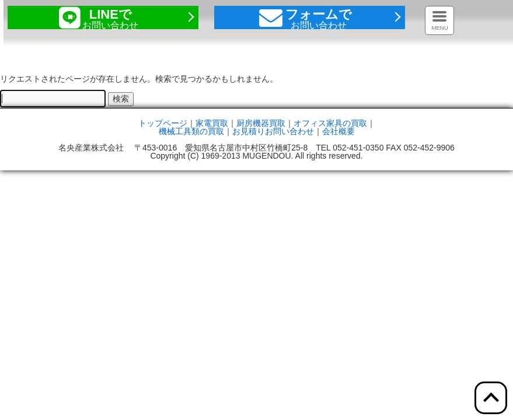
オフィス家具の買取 (330, 123)
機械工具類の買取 (191, 131)
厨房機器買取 (261, 123)
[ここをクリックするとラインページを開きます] (103, 17)
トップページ (163, 123)
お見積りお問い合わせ (273, 131)
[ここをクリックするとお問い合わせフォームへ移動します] (310, 17)
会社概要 (338, 131)
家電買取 (212, 123)
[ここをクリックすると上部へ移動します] (491, 398)
